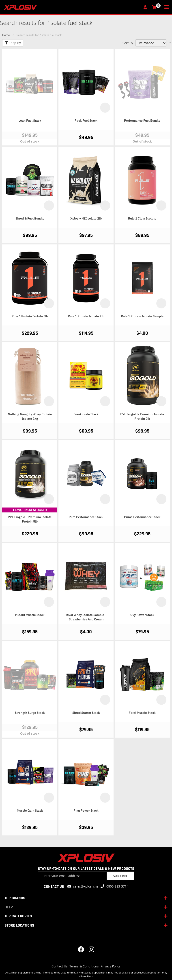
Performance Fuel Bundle (142, 121)
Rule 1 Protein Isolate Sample (142, 316)
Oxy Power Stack (142, 615)
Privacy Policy (111, 966)
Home (6, 35)
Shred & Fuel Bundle (30, 218)
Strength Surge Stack (30, 713)
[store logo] (72, 7)
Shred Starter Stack (86, 713)
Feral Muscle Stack (142, 713)
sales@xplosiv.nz (86, 886)
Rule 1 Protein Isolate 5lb (30, 316)
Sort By (128, 43)
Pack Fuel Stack (86, 121)
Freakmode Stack (86, 414)
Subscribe (120, 876)
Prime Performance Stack (142, 517)
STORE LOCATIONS (19, 925)
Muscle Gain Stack (30, 811)
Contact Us (60, 966)
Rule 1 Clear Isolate (142, 218)
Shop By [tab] (13, 43)
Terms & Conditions (84, 966)
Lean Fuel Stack (30, 121)
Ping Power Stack (86, 811)
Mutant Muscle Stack (30, 615)
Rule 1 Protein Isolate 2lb (86, 316)
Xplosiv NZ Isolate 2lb (86, 218)
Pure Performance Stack (86, 517)
